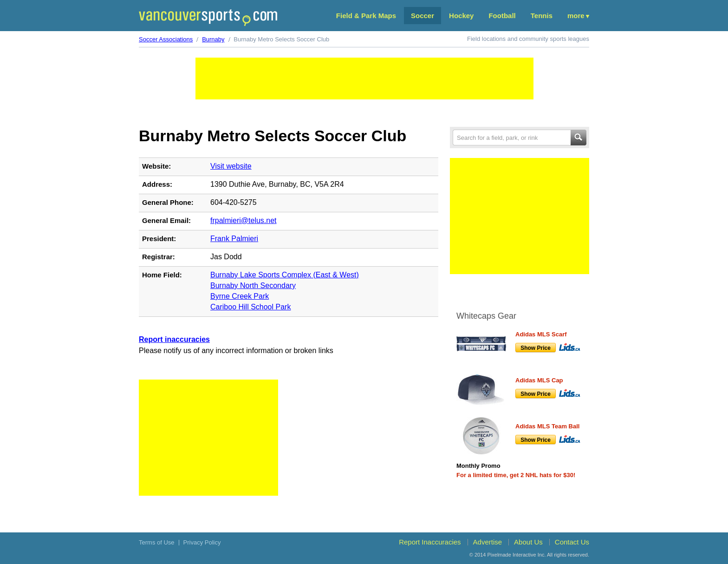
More (576, 16)
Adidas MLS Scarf (541, 334)
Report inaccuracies (174, 339)
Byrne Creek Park (240, 296)
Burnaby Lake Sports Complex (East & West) (285, 275)
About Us (528, 542)
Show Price (536, 348)
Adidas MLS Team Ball (547, 426)
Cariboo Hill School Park (250, 307)
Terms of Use (157, 542)
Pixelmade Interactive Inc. (517, 555)
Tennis (542, 16)
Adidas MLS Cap (539, 380)
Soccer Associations (166, 39)
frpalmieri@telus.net (244, 220)
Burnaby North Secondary (253, 285)
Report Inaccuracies (430, 542)
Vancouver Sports (208, 17)
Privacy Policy (202, 542)
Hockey (461, 16)
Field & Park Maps (366, 16)
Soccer (422, 16)
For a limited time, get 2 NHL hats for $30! (516, 475)
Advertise (488, 542)
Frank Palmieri (234, 239)
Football (502, 16)
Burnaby (213, 39)
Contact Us (572, 542)
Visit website (231, 166)
